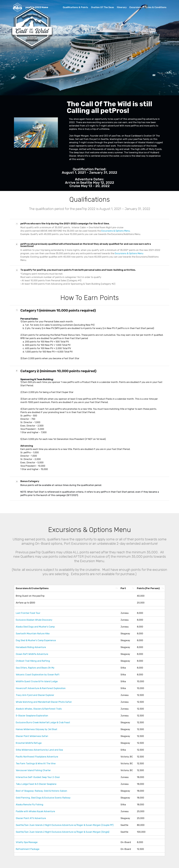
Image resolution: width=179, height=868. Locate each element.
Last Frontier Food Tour (28, 612)
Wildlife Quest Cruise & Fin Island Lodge (37, 681)
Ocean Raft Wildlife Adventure (32, 653)
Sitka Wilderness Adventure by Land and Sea (40, 749)
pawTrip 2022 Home (37, 7)
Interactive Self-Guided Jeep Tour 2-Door (38, 776)
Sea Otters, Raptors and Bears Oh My (35, 667)
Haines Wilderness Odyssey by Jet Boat (37, 729)
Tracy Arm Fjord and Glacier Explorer (35, 694)
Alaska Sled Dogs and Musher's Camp (35, 626)
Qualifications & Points (75, 7)
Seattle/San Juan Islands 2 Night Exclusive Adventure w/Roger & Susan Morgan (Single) (63, 831)
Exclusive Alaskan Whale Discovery (34, 619)
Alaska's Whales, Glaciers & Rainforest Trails (39, 708)
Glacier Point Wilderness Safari (32, 735)
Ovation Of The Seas (103, 7)
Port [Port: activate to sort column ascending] (123, 588)
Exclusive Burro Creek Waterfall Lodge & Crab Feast (43, 722)
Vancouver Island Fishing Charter (34, 770)
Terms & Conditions (156, 7)
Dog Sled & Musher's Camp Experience (36, 640)
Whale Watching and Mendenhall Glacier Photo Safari (44, 701)
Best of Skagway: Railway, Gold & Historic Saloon (42, 790)
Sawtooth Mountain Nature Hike (33, 633)
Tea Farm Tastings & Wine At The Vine (36, 763)
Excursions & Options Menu (116, 231)
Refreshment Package (28, 848)
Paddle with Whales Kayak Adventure (36, 811)
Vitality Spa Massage (27, 842)
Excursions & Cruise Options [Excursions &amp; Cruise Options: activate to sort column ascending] (32, 588)
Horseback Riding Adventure (31, 647)
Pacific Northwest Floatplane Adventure (37, 756)
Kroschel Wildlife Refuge (29, 742)
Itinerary (122, 7)
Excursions (136, 7)
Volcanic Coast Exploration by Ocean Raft (38, 674)
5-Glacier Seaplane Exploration (32, 715)
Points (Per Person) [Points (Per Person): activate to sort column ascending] (148, 588)
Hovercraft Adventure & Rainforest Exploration (41, 688)
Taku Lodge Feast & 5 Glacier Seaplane (36, 783)
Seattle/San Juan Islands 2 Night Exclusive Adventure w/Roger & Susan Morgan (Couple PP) (65, 824)
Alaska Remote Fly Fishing (30, 804)
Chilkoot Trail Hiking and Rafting (33, 660)
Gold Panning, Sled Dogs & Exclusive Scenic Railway (43, 797)
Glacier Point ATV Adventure (31, 818)
